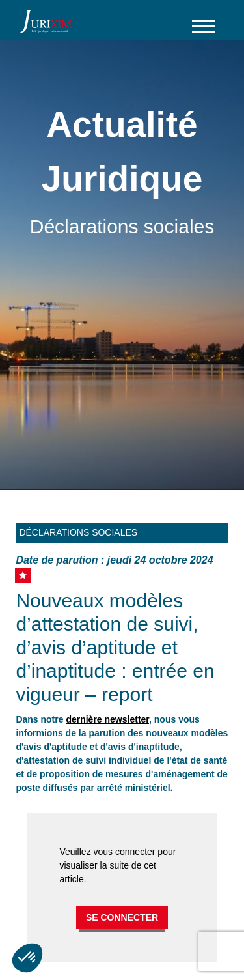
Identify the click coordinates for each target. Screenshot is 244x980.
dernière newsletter (107, 719)
